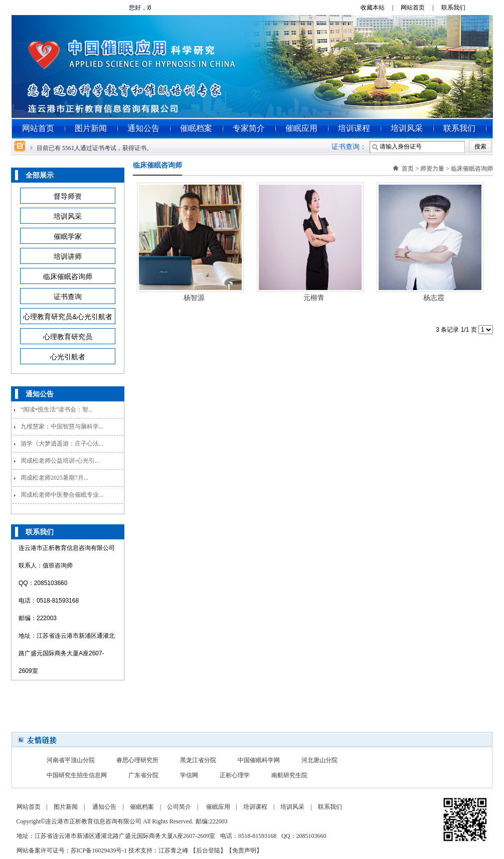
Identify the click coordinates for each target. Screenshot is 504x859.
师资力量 (432, 169)
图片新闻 (91, 128)
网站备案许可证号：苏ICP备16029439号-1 (72, 850)
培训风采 (407, 128)
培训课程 (354, 128)
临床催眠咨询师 (472, 169)
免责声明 (244, 850)
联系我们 (457, 8)
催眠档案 (196, 128)
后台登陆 (208, 850)
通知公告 (143, 128)
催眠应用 (301, 128)
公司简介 (179, 807)
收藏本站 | (380, 8)
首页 (408, 169)
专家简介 (249, 128)
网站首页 (38, 128)
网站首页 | (420, 8)
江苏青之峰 (174, 850)
